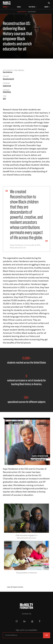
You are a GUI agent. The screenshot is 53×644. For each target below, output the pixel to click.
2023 (4, 99)
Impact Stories (22, 12)
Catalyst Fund (7, 86)
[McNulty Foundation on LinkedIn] (24, 621)
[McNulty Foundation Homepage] (7, 3)
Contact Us (26, 614)
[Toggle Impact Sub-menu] (6, 7)
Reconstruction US (8, 79)
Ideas (19, 7)
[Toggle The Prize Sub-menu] (33, 7)
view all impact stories (15, 587)
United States (7, 92)
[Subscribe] (47, 635)
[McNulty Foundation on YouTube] (32, 621)
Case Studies (32, 12)
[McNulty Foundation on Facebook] (40, 621)
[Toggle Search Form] (49, 3)
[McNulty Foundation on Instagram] (17, 621)
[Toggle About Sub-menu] (47, 7)
